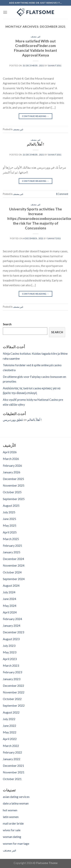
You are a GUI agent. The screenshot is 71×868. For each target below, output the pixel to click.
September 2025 (14, 499)
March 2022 (11, 746)
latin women (11, 817)
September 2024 (14, 579)
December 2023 (13, 632)
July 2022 (9, 719)
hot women (10, 810)
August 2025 (11, 505)
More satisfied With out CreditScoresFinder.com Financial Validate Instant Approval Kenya (35, 48)
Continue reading (36, 116)
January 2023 (12, 679)
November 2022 (14, 692)
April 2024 (10, 612)
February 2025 (12, 545)
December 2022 (13, 686)
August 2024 (11, 585)
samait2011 (55, 65)
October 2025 (12, 492)
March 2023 (11, 665)
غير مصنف (35, 36)
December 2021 (13, 766)
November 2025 (14, 485)
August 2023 (11, 639)
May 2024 (10, 606)
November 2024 (14, 565)
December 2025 (13, 479)
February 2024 (12, 619)
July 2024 (9, 592)
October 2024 (12, 572)
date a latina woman (16, 803)
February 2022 (12, 752)
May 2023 (10, 652)
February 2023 (12, 672)
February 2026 (12, 465)
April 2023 (10, 659)
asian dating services (16, 797)
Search (7, 324)
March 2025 (11, 539)
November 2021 (14, 772)
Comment (62, 194)
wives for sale (12, 830)
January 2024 (12, 625)
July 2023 (9, 646)
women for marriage (16, 843)
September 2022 (14, 705)
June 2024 (9, 599)
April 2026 (10, 452)
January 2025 (12, 552)
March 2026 (11, 459)
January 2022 (12, 759)
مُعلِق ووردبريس (13, 420)
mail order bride (13, 823)
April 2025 (10, 532)
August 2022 (11, 712)
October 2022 (12, 699)
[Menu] (5, 12)
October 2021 (12, 779)
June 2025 (9, 519)
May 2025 (10, 525)
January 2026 (12, 472)
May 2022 (10, 732)
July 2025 (9, 512)
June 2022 (9, 726)
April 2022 (10, 739)
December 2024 (13, 559)
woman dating (12, 837)
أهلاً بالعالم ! (35, 144)
